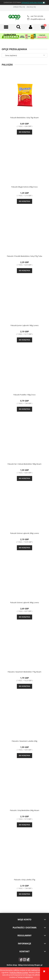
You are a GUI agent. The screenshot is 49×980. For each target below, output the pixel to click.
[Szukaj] (18, 27)
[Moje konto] (31, 27)
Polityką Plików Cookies (19, 972)
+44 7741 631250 (35, 16)
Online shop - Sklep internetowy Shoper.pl (24, 965)
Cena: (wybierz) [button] (11, 55)
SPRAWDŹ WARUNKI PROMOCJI (33, 2)
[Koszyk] (43, 27)
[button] (6, 27)
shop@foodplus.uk (36, 19)
